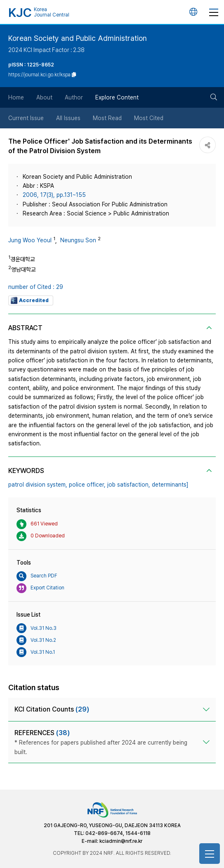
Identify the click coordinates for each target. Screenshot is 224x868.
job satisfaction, (129, 485)
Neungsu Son (78, 240)
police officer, (87, 485)
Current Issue (26, 118)
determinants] (170, 485)
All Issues (68, 118)
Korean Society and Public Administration (78, 38)
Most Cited (149, 118)
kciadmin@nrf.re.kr (121, 841)
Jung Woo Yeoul (30, 240)
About (44, 97)
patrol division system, (38, 485)
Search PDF (37, 576)
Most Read (107, 118)
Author (74, 97)
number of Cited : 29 (36, 287)
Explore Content (117, 97)
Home (16, 97)
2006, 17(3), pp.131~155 (54, 195)
